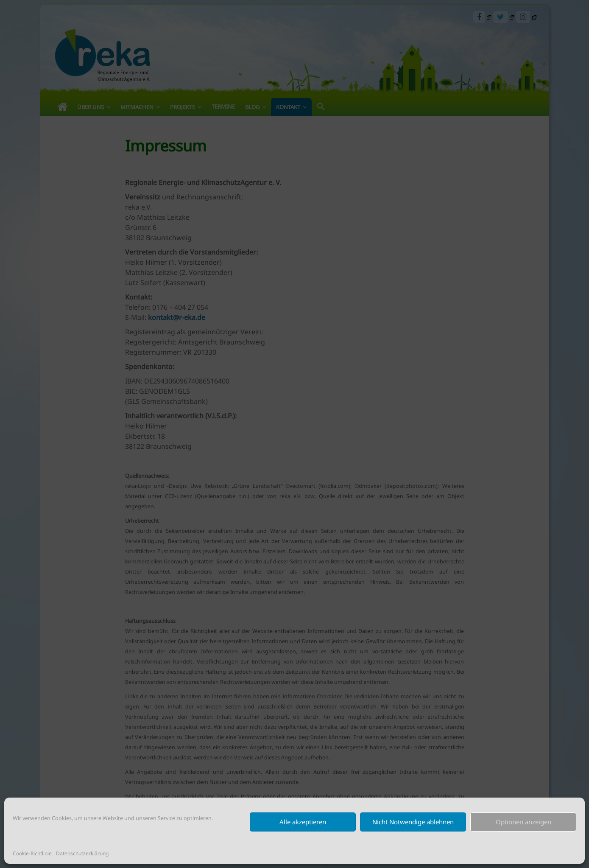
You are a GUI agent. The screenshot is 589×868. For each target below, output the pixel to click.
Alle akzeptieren (303, 822)
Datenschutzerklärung (82, 853)
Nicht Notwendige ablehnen (413, 822)
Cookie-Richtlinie (32, 853)
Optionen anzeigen (523, 822)
